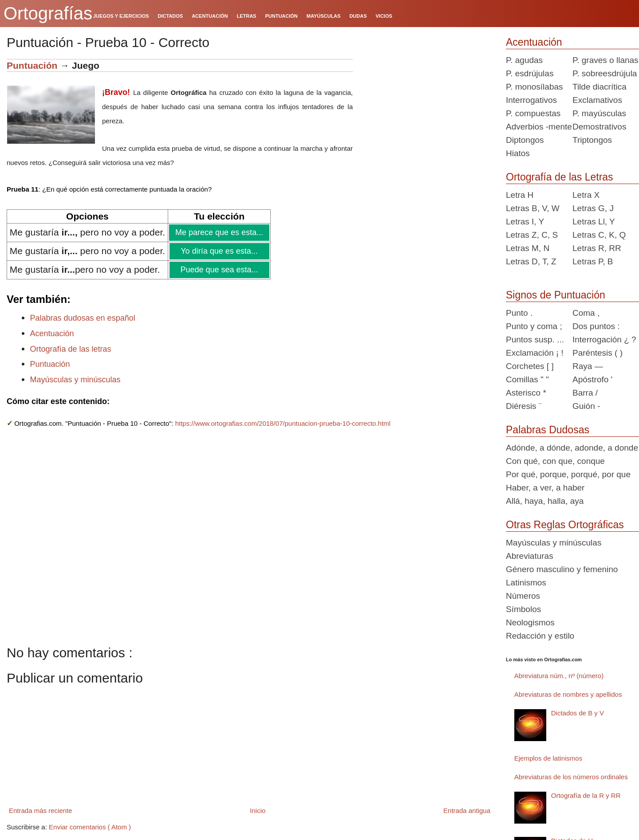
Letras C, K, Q (599, 235)
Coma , (586, 313)
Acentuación (52, 334)
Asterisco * (526, 393)
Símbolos (523, 609)
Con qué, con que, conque (555, 461)
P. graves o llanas (605, 60)
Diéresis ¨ (524, 406)
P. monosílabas (534, 87)
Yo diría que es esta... (219, 251)
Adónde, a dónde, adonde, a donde (572, 448)
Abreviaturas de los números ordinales (571, 777)
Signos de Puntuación (556, 295)
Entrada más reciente (41, 811)
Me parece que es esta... (219, 232)
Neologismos (530, 622)
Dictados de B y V (578, 713)
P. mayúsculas (599, 113)
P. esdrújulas (530, 73)
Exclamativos (597, 100)
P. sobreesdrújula (605, 73)
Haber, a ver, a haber (545, 488)
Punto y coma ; (534, 326)
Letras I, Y (525, 222)
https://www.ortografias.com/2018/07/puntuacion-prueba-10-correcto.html (283, 423)
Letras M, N (528, 248)
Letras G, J (593, 208)
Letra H (520, 195)
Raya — (588, 366)
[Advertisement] (426, 114)
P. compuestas (533, 113)
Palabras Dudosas (548, 430)
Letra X (586, 195)
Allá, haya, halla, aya (545, 501)
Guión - (586, 406)
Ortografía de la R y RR (586, 795)
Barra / (585, 393)
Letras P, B (593, 261)
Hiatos (518, 153)
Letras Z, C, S (532, 235)
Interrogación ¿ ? (604, 340)
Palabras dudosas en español (83, 318)
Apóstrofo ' (592, 379)
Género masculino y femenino (562, 569)
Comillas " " (527, 379)
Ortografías (48, 13)
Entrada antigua (467, 811)
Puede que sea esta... (219, 270)
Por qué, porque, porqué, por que (568, 474)
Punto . (519, 313)
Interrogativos (531, 100)
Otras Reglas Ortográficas (565, 525)
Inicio (258, 811)
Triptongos (592, 140)
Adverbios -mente (539, 127)
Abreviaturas (530, 556)
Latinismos (526, 583)
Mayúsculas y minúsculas (75, 380)
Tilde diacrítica (600, 87)
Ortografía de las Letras (560, 177)
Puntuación (32, 65)
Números (523, 596)
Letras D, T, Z (531, 261)
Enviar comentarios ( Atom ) (90, 827)
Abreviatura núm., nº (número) (559, 676)
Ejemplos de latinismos (548, 758)
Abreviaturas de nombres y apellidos (568, 694)
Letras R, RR (597, 248)
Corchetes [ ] (530, 366)
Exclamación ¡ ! (535, 353)
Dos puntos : (596, 326)
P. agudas (524, 60)
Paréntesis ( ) (598, 353)
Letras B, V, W (533, 208)
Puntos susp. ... (535, 340)
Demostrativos (599, 127)
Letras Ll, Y (594, 222)
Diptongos (525, 140)
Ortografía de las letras (71, 349)
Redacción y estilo (540, 636)
